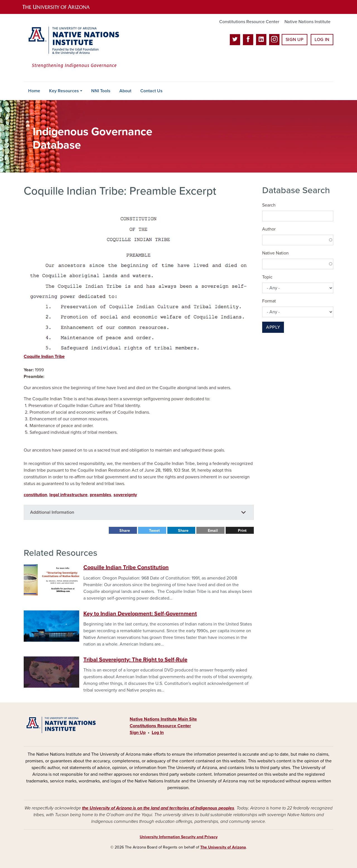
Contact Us (151, 91)
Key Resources (64, 91)
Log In (322, 40)
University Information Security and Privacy (179, 837)
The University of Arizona (223, 847)
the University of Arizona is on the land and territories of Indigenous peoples (158, 808)
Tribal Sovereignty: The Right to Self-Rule (135, 660)
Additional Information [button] (52, 512)
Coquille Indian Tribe (44, 357)
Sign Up (295, 40)
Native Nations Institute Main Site (163, 719)
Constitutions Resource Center (249, 22)
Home (34, 91)
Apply (273, 327)
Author (269, 229)
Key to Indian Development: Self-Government (140, 614)
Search (269, 205)
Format (269, 301)
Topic (267, 277)
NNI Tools (101, 91)
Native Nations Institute (307, 22)
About (125, 91)
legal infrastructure (68, 495)
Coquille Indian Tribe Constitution (126, 568)
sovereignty (125, 495)
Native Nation (275, 253)
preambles (101, 495)
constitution (35, 495)
